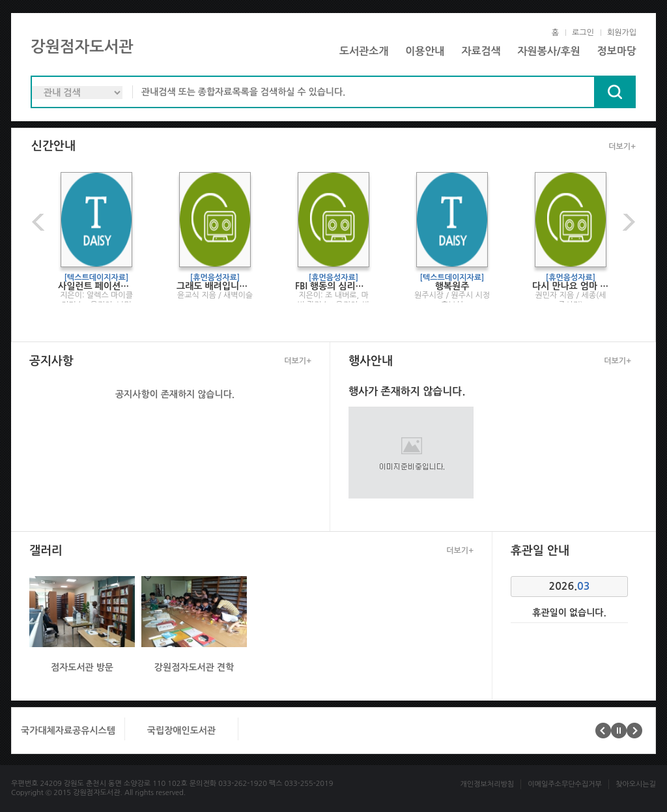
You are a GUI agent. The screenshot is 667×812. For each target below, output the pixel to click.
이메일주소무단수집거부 (565, 784)
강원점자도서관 (82, 47)
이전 (40, 222)
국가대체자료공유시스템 (68, 731)
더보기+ (622, 147)
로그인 (583, 33)
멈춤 (619, 731)
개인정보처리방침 (487, 784)
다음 (627, 222)
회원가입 (622, 33)
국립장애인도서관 (181, 731)
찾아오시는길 (636, 784)
